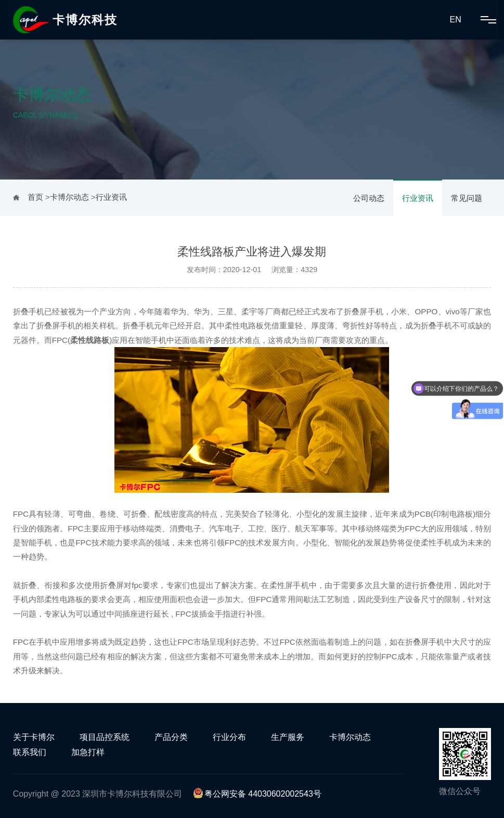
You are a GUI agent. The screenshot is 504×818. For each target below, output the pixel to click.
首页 (35, 197)
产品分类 (171, 737)
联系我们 (30, 752)
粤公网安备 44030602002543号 (257, 794)
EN (455, 20)
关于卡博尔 (34, 737)
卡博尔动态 (69, 197)
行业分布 (229, 737)
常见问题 (467, 198)
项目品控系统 (105, 737)
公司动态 (369, 198)
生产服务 (288, 737)
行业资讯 (418, 198)
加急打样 (88, 752)
